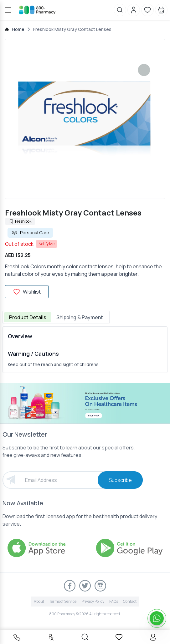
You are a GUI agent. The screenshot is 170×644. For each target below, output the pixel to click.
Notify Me (46, 244)
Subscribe (120, 480)
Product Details (28, 317)
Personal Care (30, 233)
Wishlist (27, 292)
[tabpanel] (85, 350)
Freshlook (20, 221)
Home (18, 29)
